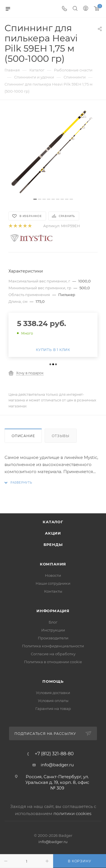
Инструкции (53, 630)
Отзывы (61, 436)
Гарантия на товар (53, 709)
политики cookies (72, 813)
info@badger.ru (57, 765)
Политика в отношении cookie (53, 662)
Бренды (53, 544)
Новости (53, 575)
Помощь (53, 681)
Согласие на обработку (53, 654)
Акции (53, 533)
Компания (53, 564)
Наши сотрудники (53, 583)
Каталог (53, 522)
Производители (53, 638)
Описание (23, 436)
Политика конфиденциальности (53, 646)
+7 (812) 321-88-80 (54, 754)
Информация (53, 611)
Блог (53, 622)
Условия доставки (53, 693)
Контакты (53, 591)
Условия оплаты (53, 701)
